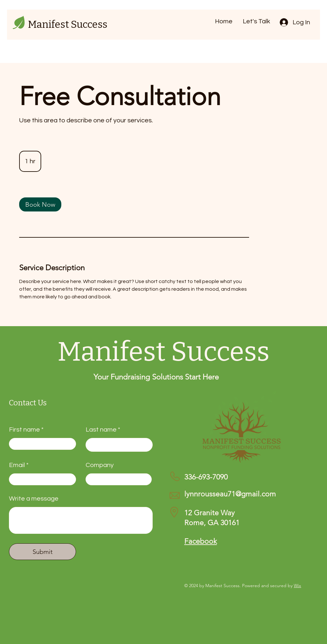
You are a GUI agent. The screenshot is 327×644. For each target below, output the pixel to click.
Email (17, 465)
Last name (101, 430)
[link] (40, 204)
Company (100, 465)
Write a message (34, 499)
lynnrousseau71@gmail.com (230, 494)
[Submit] (42, 552)
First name (24, 430)
